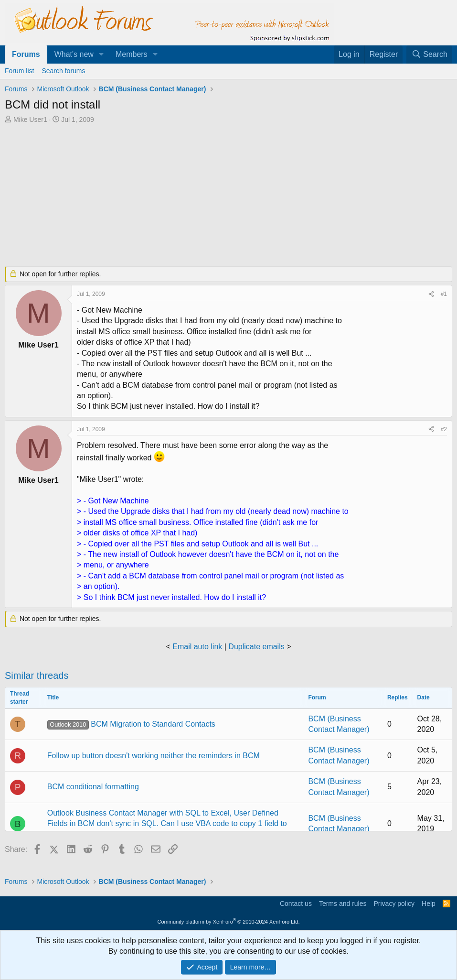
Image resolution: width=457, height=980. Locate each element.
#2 (444, 429)
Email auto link (197, 647)
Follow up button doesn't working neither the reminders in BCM (154, 756)
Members (132, 54)
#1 (444, 294)
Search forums (63, 71)
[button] (101, 54)
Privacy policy (394, 904)
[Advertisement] (228, 196)
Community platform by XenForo (229, 922)
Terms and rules (343, 904)
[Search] (429, 54)
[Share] (431, 294)
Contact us (296, 904)
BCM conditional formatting (93, 787)
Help (429, 904)
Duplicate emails (256, 647)
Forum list (19, 71)
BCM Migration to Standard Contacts (131, 724)
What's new (74, 54)
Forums (26, 54)
